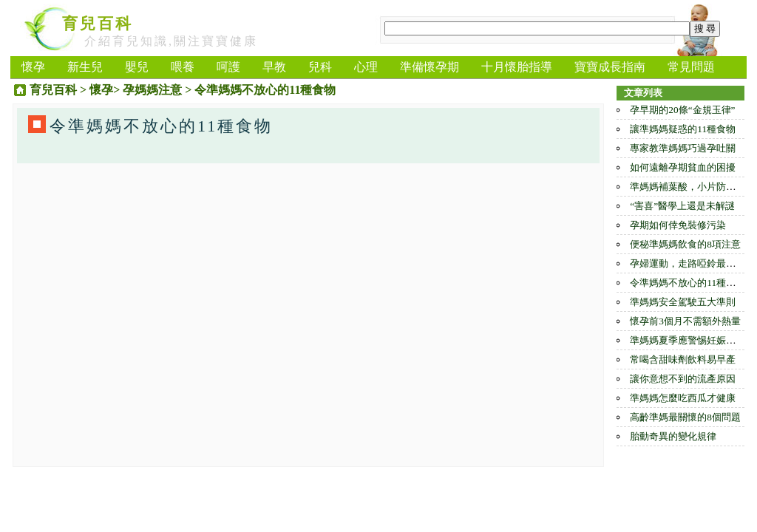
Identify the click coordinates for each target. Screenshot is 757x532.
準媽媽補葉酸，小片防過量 (688, 187)
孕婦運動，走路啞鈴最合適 (688, 263)
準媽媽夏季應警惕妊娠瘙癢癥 (692, 340)
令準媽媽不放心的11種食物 (688, 283)
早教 (274, 67)
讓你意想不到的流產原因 (683, 379)
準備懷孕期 (430, 67)
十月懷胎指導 (517, 67)
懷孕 (33, 67)
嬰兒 (137, 67)
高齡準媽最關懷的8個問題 (685, 417)
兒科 (320, 67)
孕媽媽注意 (152, 90)
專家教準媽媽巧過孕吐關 (683, 148)
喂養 (183, 67)
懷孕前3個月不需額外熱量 (685, 321)
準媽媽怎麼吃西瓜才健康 (683, 398)
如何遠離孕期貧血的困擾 (683, 167)
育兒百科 (98, 24)
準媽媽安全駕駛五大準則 (683, 302)
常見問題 (691, 67)
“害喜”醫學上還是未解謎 (682, 206)
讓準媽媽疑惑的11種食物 (683, 129)
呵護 (228, 67)
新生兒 (85, 67)
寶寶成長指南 (610, 67)
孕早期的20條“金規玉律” (682, 110)
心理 (366, 67)
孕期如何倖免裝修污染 (678, 225)
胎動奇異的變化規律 (673, 436)
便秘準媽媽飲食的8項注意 (685, 244)
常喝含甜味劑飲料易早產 (683, 359)
